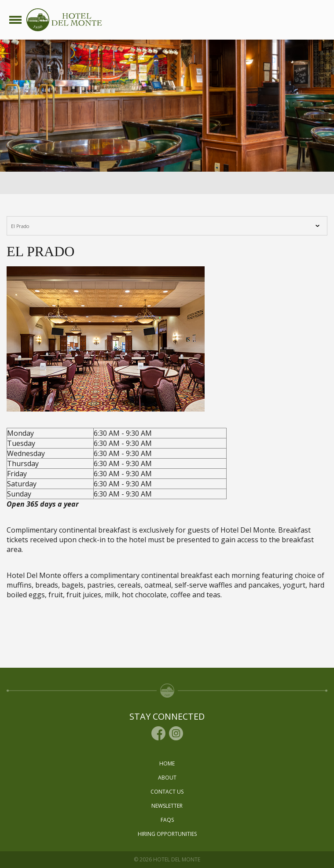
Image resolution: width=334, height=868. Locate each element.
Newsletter (167, 806)
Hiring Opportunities (167, 834)
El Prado (28, 226)
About (167, 778)
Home (167, 763)
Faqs (167, 820)
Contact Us (167, 792)
